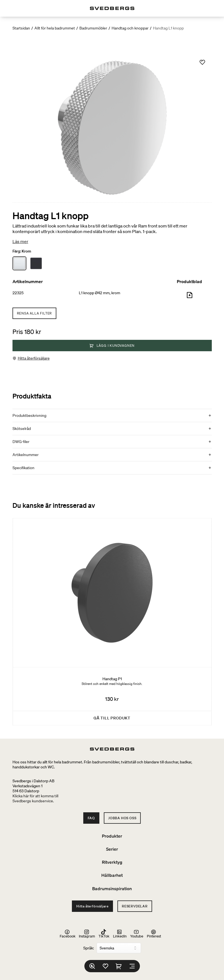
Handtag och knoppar (130, 28)
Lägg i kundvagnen (112, 346)
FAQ (91, 818)
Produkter (112, 836)
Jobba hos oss (122, 818)
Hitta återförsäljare (34, 358)
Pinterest (154, 934)
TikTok (104, 934)
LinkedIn (120, 934)
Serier (112, 849)
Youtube (137, 934)
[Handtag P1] (112, 622)
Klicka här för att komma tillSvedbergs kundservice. (35, 798)
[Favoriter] (105, 966)
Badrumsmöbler (93, 28)
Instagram (87, 934)
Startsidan (21, 28)
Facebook (68, 934)
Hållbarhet (112, 875)
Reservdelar (135, 906)
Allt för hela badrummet (55, 28)
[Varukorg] (119, 966)
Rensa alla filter (35, 313)
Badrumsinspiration (112, 889)
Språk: (89, 948)
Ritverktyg (112, 862)
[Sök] (92, 966)
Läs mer (20, 241)
